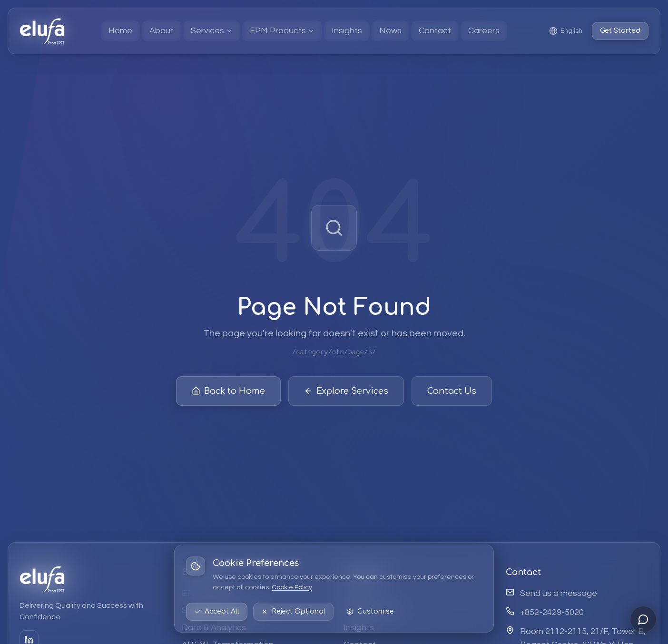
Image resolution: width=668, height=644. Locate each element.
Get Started (620, 31)
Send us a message (559, 593)
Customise (370, 611)
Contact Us (452, 391)
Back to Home (228, 391)
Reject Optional (293, 611)
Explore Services (346, 391)
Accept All (217, 611)
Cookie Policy (292, 587)
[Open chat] (643, 619)
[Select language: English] (566, 31)
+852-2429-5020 (552, 612)
